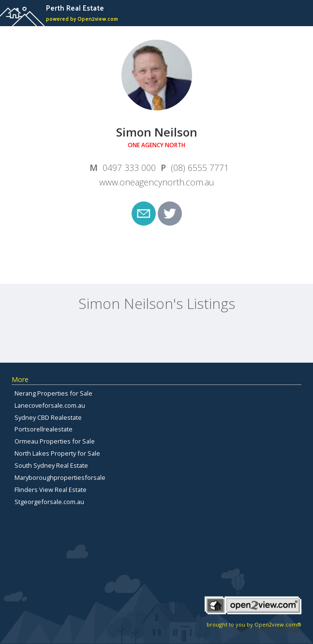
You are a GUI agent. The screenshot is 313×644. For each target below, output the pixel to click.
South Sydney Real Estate (51, 465)
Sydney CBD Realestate (48, 417)
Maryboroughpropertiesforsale (60, 477)
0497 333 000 (129, 168)
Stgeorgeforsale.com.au (49, 502)
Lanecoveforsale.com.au (50, 405)
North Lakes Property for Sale (57, 453)
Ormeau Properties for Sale (55, 441)
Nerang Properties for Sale (53, 393)
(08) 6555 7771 (200, 168)
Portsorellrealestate (44, 429)
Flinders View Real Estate (51, 490)
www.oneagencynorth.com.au (157, 182)
